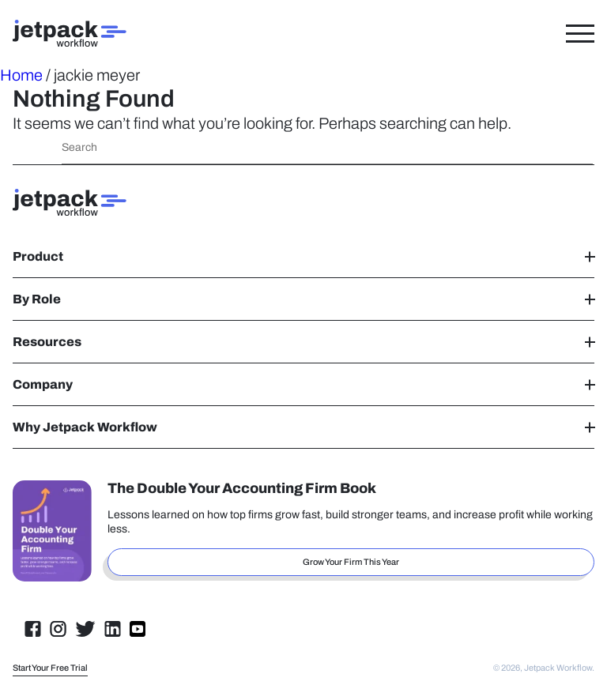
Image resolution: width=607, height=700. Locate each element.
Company (303, 384)
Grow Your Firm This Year (351, 562)
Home (21, 75)
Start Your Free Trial (50, 668)
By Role (303, 299)
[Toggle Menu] (580, 33)
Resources (303, 342)
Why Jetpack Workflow (303, 427)
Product (303, 256)
